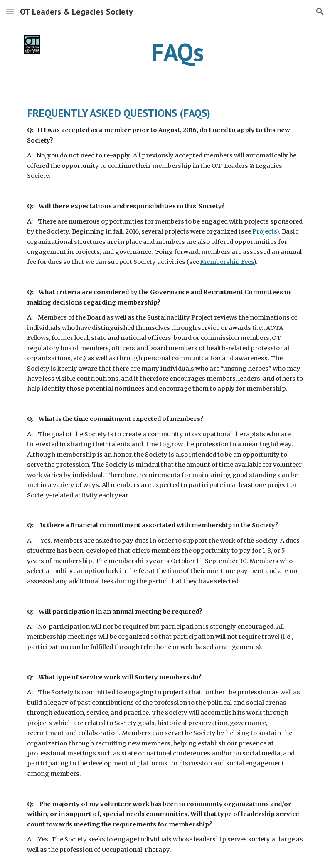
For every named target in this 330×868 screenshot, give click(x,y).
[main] (177, 52)
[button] (10, 11)
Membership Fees (227, 262)
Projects (264, 231)
